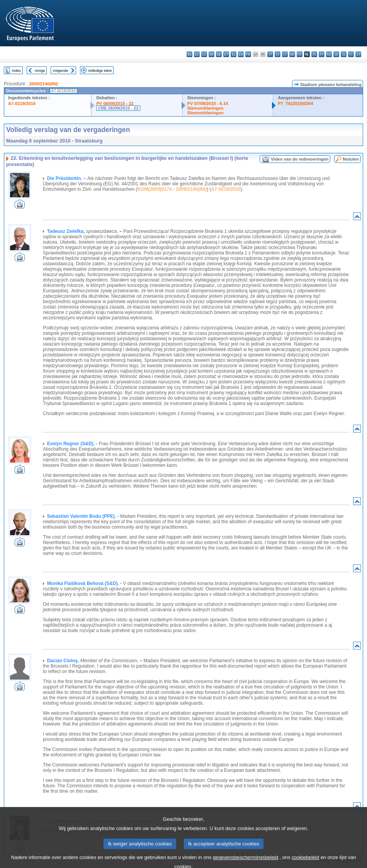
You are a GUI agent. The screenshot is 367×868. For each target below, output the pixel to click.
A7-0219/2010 (22, 103)
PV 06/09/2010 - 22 (115, 103)
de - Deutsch (219, 54)
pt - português (322, 54)
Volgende (60, 70)
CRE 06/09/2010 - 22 (118, 108)
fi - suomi (351, 54)
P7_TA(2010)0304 (295, 103)
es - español (197, 54)
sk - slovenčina (336, 54)
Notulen (351, 159)
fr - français (248, 54)
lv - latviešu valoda (278, 54)
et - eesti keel (226, 54)
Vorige (40, 70)
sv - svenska (358, 54)
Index (16, 70)
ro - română (329, 54)
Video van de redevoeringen (300, 159)
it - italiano (270, 54)
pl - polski (314, 54)
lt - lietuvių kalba (285, 54)
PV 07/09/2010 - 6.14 (208, 103)
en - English (241, 54)
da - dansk (212, 54)
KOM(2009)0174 (154, 189)
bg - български (189, 54)
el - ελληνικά (234, 54)
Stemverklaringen (206, 108)
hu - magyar (292, 54)
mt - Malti (300, 54)
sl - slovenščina (344, 54)
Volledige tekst (100, 70)
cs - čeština (204, 54)
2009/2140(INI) (43, 84)
